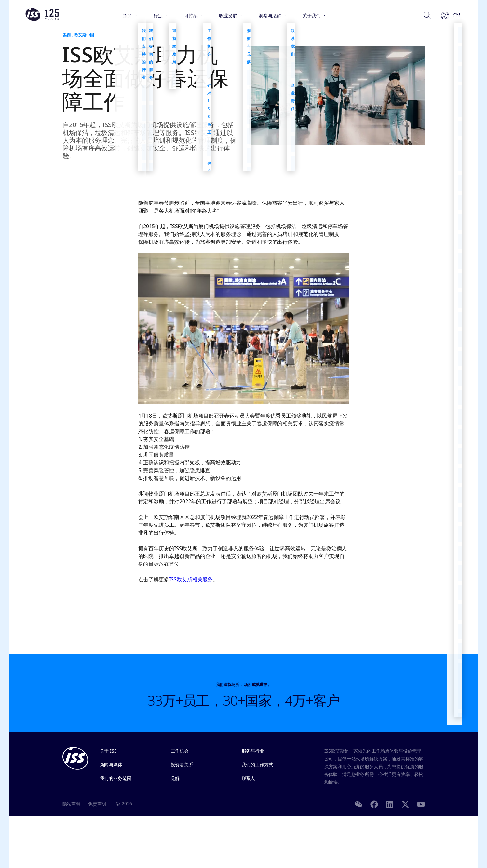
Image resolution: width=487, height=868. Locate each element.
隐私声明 (71, 804)
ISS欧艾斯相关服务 (191, 579)
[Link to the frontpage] (42, 19)
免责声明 (97, 804)
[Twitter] (405, 803)
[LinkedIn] (390, 803)
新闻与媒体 (111, 764)
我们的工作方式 (257, 764)
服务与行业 (253, 751)
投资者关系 (182, 764)
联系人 (249, 778)
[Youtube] (421, 803)
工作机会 (180, 751)
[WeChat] (358, 803)
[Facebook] (374, 803)
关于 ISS (108, 751)
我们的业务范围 (116, 778)
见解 (175, 778)
